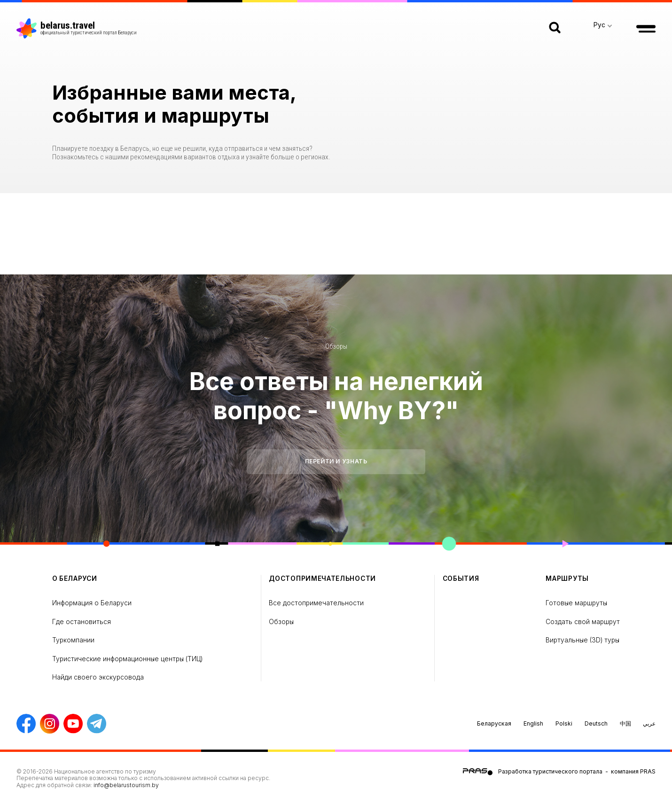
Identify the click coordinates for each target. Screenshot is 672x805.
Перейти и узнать (336, 461)
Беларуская (494, 723)
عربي (649, 723)
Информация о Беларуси (92, 603)
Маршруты (567, 578)
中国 (625, 723)
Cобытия (461, 578)
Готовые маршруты (576, 603)
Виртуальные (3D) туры (582, 640)
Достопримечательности (322, 578)
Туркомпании (73, 640)
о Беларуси (75, 578)
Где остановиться (82, 622)
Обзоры (336, 346)
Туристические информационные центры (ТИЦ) (127, 659)
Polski (564, 723)
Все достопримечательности (316, 603)
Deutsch (596, 723)
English (533, 723)
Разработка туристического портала (550, 771)
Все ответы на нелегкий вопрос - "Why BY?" (336, 396)
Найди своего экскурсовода (98, 677)
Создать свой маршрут (583, 622)
